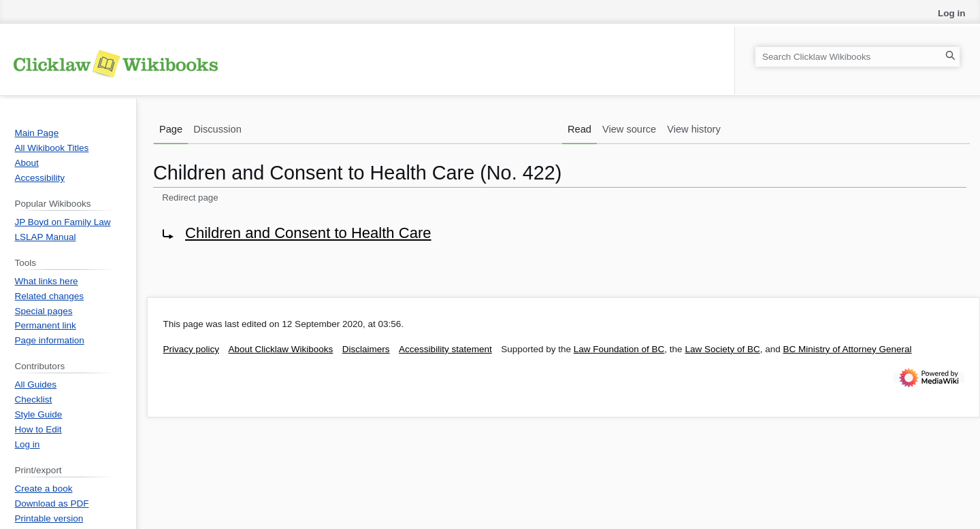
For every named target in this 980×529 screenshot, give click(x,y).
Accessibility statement (445, 349)
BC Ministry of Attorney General (847, 349)
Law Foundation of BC (619, 349)
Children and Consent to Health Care (308, 233)
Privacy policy (192, 349)
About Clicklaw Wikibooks (281, 349)
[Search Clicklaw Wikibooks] (857, 57)
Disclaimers (366, 349)
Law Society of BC (722, 349)
